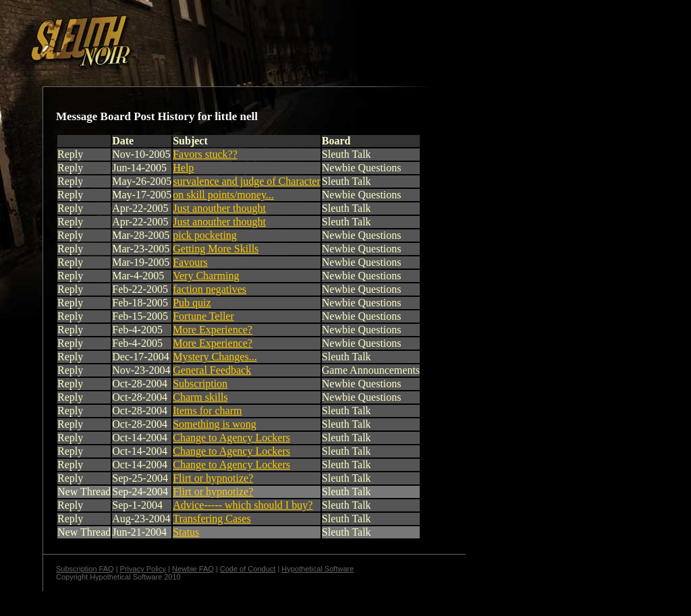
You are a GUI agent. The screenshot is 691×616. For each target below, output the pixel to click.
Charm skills (200, 397)
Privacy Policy (143, 569)
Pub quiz (192, 303)
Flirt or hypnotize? (213, 478)
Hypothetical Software (317, 569)
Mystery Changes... (215, 357)
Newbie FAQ (193, 569)
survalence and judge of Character (247, 181)
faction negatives (210, 289)
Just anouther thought (219, 208)
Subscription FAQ (85, 569)
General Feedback (212, 370)
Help (183, 168)
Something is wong (215, 424)
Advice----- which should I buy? (243, 505)
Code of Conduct (248, 569)
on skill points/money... (223, 195)
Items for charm (207, 411)
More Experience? (213, 330)
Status (186, 532)
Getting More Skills (216, 249)
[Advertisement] (234, 36)
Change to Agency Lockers (231, 438)
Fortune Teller (203, 316)
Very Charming (206, 276)
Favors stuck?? (205, 154)
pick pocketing (205, 235)
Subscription (200, 384)
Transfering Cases (212, 519)
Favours (190, 262)
